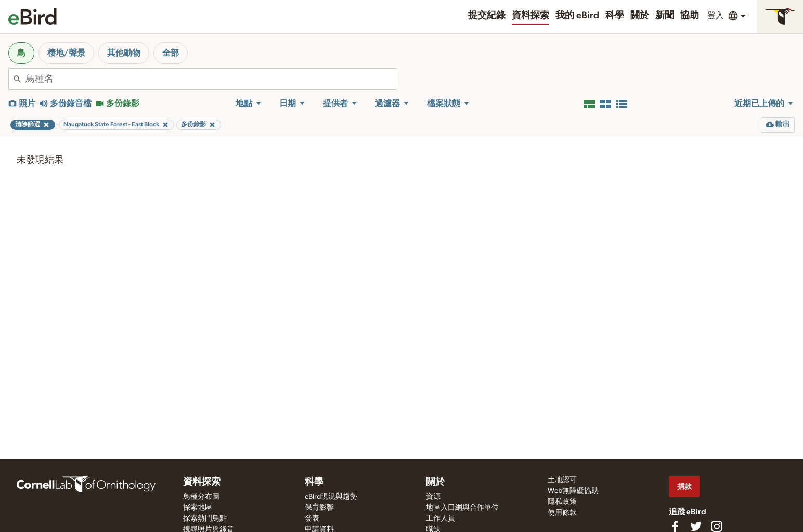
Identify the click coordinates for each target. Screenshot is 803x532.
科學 (615, 16)
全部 (171, 53)
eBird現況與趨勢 (331, 497)
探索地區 (198, 508)
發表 (312, 518)
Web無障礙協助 (573, 491)
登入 (716, 16)
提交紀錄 (487, 16)
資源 (433, 497)
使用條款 (562, 513)
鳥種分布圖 (201, 497)
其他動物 (124, 53)
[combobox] (211, 79)
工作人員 (441, 518)
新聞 (665, 16)
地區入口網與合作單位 (462, 508)
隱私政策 (562, 502)
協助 (690, 16)
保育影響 (319, 508)
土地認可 (562, 480)
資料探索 (530, 16)
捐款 (684, 486)
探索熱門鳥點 (205, 518)
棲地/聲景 (66, 53)
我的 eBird (577, 16)
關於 (640, 16)
